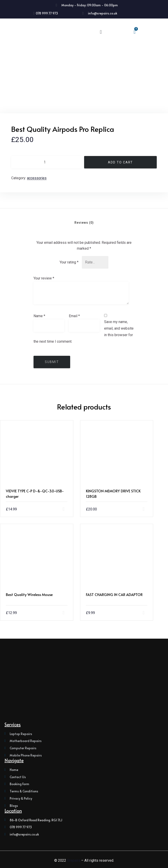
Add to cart (120, 162)
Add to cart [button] (74, 509)
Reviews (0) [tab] (84, 223)
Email (74, 316)
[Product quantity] (47, 162)
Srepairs (74, 860)
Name (39, 316)
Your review (44, 278)
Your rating (69, 262)
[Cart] (134, 32)
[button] (101, 32)
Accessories (37, 178)
